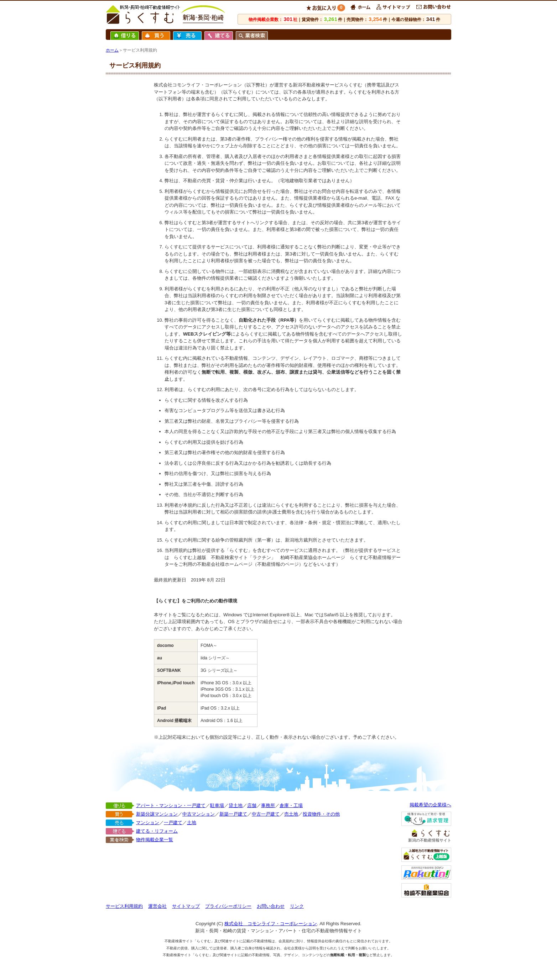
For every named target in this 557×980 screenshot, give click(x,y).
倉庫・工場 (291, 805)
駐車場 (217, 805)
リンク (297, 906)
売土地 (291, 814)
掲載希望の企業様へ (430, 805)
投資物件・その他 (321, 814)
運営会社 (157, 906)
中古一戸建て (266, 814)
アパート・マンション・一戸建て (171, 805)
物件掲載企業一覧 (155, 840)
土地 (192, 823)
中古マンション (199, 814)
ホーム (112, 50)
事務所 (268, 805)
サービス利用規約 (124, 906)
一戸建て (173, 823)
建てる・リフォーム (157, 831)
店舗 (252, 805)
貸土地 (236, 805)
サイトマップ (186, 906)
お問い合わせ (271, 906)
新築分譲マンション (157, 814)
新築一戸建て (233, 814)
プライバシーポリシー (228, 906)
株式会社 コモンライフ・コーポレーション (271, 924)
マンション (148, 823)
